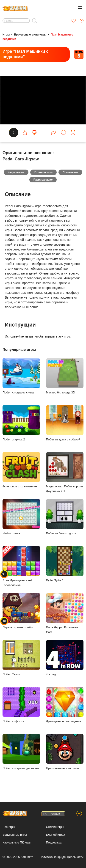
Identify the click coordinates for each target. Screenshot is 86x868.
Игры (6, 35)
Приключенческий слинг (65, 752)
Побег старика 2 (21, 423)
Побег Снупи (21, 658)
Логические (70, 172)
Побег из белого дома (65, 517)
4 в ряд (65, 658)
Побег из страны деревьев (21, 752)
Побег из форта (21, 705)
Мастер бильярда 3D (65, 376)
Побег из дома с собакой (65, 423)
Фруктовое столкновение (21, 470)
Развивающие (43, 180)
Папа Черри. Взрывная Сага (65, 613)
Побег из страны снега (21, 376)
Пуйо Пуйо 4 (65, 564)
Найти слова (21, 517)
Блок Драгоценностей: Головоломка (21, 566)
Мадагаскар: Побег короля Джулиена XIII (65, 472)
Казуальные (16, 172)
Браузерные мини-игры (30, 35)
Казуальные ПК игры (17, 842)
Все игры (9, 827)
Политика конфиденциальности (61, 857)
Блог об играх (56, 835)
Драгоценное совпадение (65, 705)
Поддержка (54, 842)
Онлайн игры (55, 827)
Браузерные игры (15, 835)
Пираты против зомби (21, 611)
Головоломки (43, 172)
